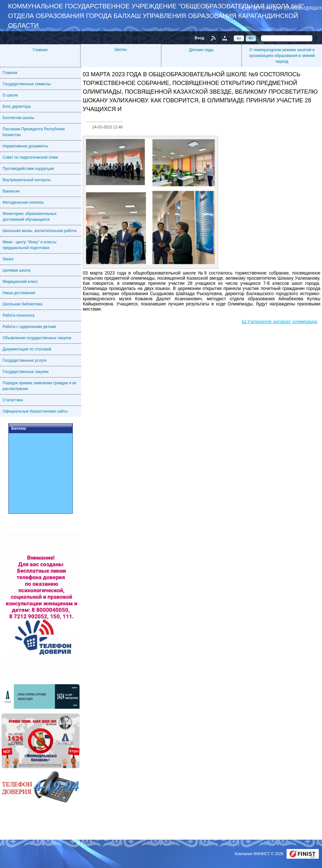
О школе (10, 95)
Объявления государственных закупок (37, 338)
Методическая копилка (23, 202)
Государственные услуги (25, 360)
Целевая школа (17, 270)
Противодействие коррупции (28, 169)
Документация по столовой (27, 349)
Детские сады (201, 50)
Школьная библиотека (22, 304)
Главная (40, 50)
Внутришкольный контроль (27, 180)
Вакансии (11, 191)
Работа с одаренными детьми (29, 327)
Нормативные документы (25, 146)
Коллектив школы (18, 118)
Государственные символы (27, 84)
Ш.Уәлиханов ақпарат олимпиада (279, 321)
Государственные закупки (26, 372)
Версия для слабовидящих (288, 8)
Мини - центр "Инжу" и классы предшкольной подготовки (29, 245)
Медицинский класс (20, 282)
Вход (199, 38)
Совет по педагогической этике (30, 157)
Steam (8, 259)
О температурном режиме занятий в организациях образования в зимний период (282, 56)
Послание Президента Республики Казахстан (34, 132)
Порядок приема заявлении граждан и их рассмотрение (39, 386)
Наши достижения (19, 293)
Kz (239, 38)
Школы (121, 50)
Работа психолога (19, 315)
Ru (251, 38)
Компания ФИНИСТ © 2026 (260, 854)
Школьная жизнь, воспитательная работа (40, 231)
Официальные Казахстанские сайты (35, 411)
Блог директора (17, 107)
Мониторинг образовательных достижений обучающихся (29, 217)
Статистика (13, 400)
